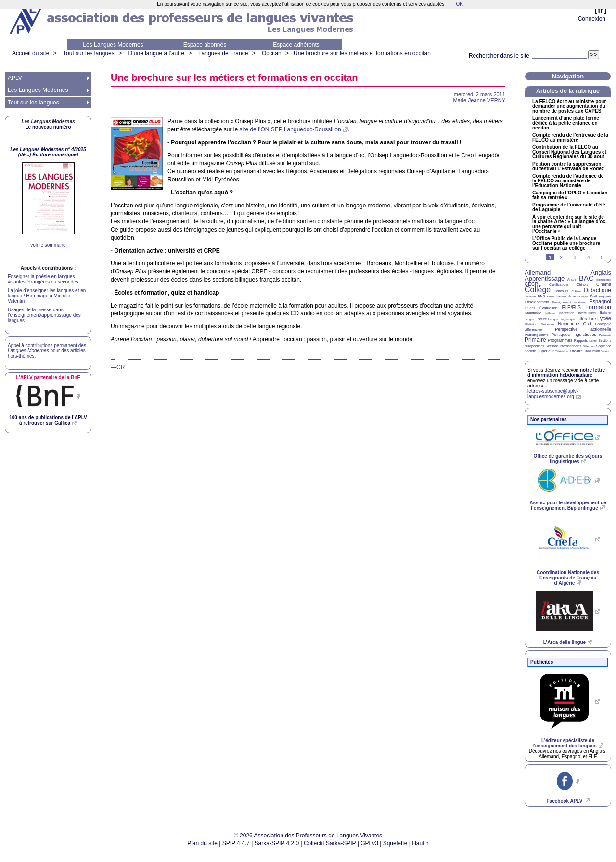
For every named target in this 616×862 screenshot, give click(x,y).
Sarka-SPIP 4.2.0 (277, 843)
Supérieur (545, 351)
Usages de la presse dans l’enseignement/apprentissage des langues (44, 315)
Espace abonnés (205, 45)
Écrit (593, 296)
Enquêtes (605, 296)
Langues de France (223, 53)
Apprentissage (545, 278)
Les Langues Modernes (113, 45)
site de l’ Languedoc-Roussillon (290, 129)
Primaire (535, 340)
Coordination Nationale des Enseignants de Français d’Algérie (568, 578)
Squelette (395, 843)
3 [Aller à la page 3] (575, 258)
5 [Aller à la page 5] (602, 258)
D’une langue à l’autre (156, 53)
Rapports (581, 341)
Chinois (583, 285)
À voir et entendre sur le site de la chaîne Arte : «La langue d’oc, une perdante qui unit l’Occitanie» (570, 224)
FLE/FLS (571, 307)
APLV (15, 78)
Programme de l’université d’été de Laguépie (569, 207)
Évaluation (548, 308)
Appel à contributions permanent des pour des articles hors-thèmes (47, 351)
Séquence (603, 346)
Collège (538, 289)
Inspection (566, 313)
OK (459, 4)
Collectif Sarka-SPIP (330, 843)
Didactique (597, 290)
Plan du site (202, 843)
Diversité (530, 296)
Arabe (572, 279)
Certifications (559, 285)
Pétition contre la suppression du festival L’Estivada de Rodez (568, 167)
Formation (598, 307)
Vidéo (605, 351)
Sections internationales (564, 346)
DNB (542, 296)
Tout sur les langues (89, 53)
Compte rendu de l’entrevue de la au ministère (570, 138)
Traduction (592, 351)
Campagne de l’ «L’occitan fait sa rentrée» (570, 195)
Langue (529, 319)
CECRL (533, 284)
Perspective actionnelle (583, 329)
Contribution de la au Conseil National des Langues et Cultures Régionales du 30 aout (569, 152)
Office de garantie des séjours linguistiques (568, 459)
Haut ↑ (420, 843)
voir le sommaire (48, 245)
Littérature (586, 319)
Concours (561, 291)
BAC (586, 278)
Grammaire (533, 313)
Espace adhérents (296, 45)
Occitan (272, 53)
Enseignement (537, 302)
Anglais (601, 273)
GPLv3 (369, 843)
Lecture (541, 319)
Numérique (568, 324)
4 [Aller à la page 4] (589, 258)
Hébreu (550, 313)
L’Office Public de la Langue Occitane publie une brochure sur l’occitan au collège (566, 244)
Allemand (538, 273)
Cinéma (604, 284)
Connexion (592, 19)
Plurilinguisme (537, 335)
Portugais (605, 335)
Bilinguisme (604, 280)
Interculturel (587, 313)
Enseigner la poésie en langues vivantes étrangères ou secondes (43, 279)
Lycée (604, 318)
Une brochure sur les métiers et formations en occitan (362, 53)
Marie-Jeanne (479, 100)
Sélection (589, 346)
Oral (587, 324)
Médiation (531, 324)
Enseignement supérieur (569, 302)
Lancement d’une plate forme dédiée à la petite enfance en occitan (566, 123)
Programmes (560, 340)
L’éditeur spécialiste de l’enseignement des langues (564, 743)
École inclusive (578, 296)
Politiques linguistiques (574, 335)
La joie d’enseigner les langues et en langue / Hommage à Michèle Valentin (47, 296)
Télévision (562, 351)
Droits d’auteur (557, 296)
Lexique (553, 319)
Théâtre (576, 351)
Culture (576, 291)
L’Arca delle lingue (565, 642)
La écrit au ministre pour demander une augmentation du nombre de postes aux (569, 106)
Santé (593, 341)
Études (530, 308)
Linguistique (567, 319)
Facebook (564, 801)
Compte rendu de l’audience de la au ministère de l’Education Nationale (568, 181)
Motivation (547, 324)
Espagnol (600, 301)
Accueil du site (31, 53)
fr (600, 10)
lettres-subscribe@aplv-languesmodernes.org (553, 394)
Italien (605, 313)
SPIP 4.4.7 (236, 843)
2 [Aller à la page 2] (561, 258)
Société (530, 351)
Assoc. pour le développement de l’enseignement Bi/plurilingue (568, 505)
